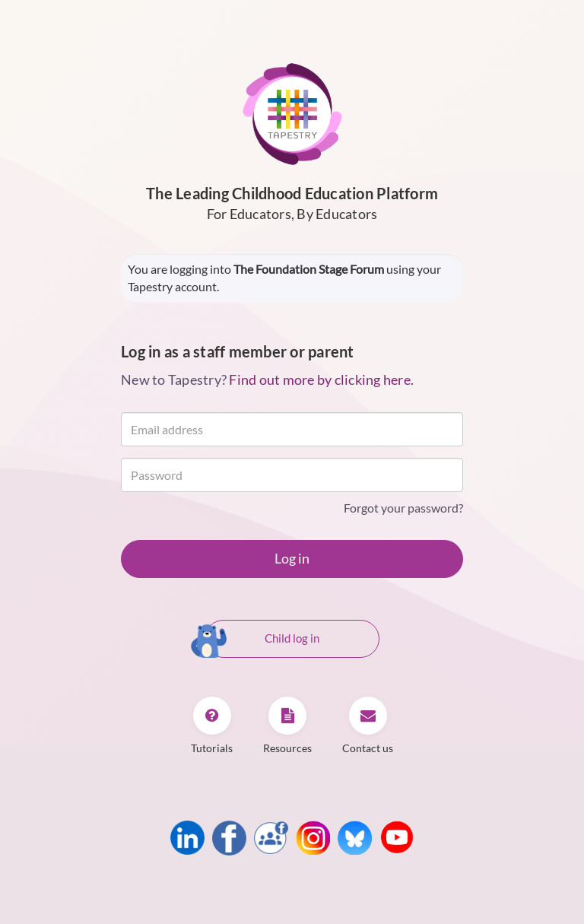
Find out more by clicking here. (321, 379)
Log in (292, 558)
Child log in (262, 640)
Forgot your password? (403, 508)
